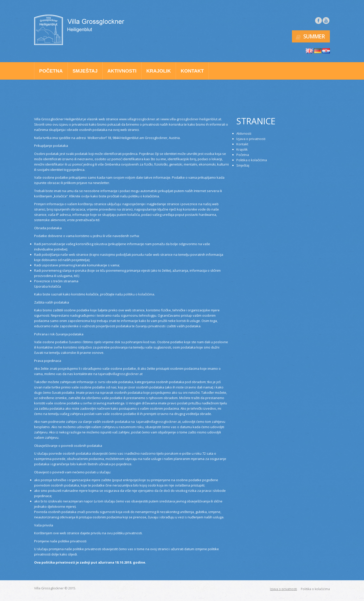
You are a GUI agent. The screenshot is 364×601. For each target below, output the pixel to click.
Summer (314, 36)
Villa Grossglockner (49, 587)
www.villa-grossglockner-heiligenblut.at (191, 118)
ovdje (85, 195)
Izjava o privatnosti (251, 138)
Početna (51, 70)
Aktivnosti (122, 70)
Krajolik (159, 70)
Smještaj (85, 70)
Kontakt (192, 70)
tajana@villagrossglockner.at (120, 373)
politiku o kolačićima (139, 293)
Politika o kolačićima (252, 159)
